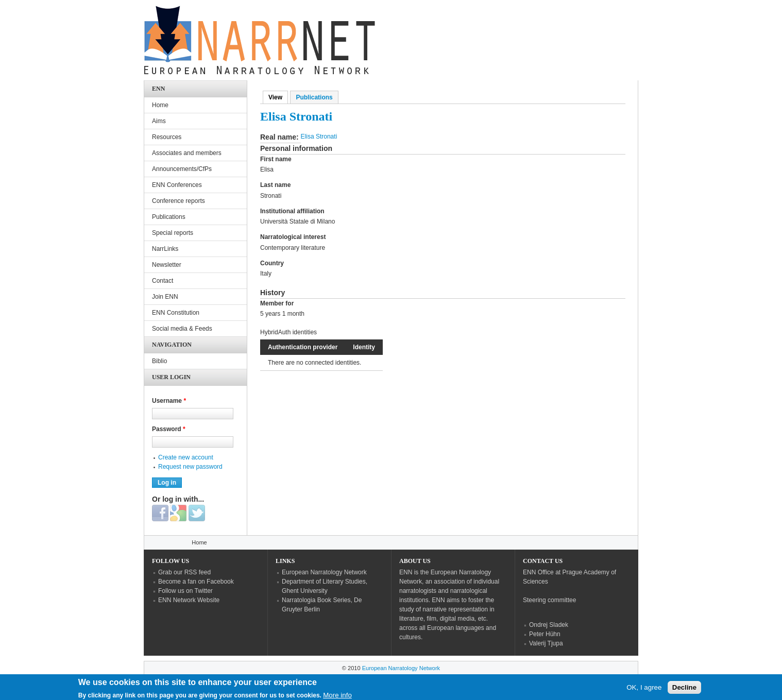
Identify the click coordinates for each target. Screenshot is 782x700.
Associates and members (187, 153)
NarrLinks (165, 249)
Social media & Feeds (182, 329)
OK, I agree (644, 689)
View (278, 97)
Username (169, 401)
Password (169, 429)
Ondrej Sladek (549, 625)
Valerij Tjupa (546, 643)
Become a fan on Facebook (196, 582)
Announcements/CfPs (182, 169)
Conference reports (178, 201)
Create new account (186, 457)
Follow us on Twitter (185, 591)
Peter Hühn (545, 634)
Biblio (159, 361)
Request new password (190, 467)
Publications (314, 97)
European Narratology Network (324, 572)
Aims (159, 121)
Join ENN (165, 297)
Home (160, 105)
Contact (163, 281)
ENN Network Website (189, 600)
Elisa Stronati (319, 136)
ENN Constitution (176, 313)
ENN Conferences (177, 185)
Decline (684, 689)
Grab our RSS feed (184, 572)
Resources (167, 137)
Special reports (173, 233)
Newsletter (167, 265)
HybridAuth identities (288, 332)
